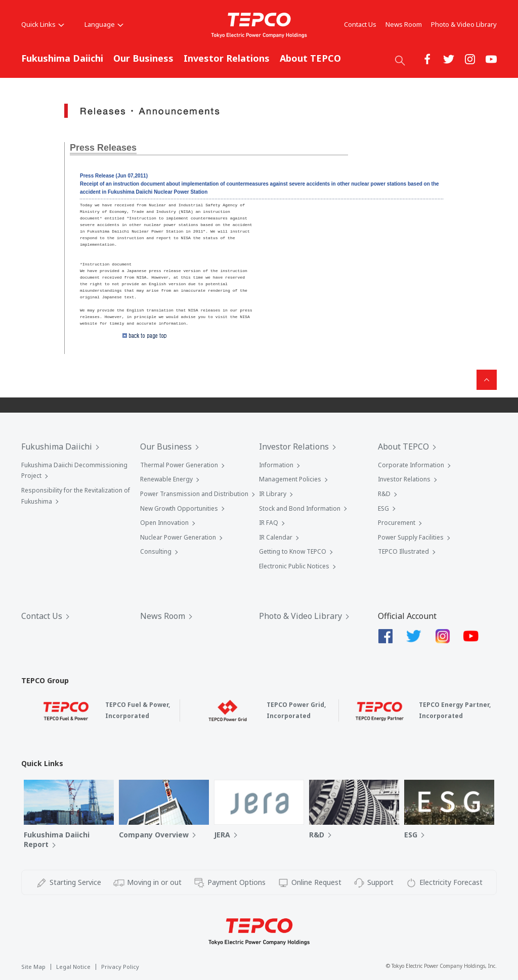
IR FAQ (269, 523)
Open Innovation (164, 523)
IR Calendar (276, 537)
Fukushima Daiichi (62, 58)
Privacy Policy (120, 967)
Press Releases (103, 148)
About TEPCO (310, 58)
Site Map (33, 967)
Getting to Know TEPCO (293, 551)
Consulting (156, 551)
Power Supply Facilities (411, 537)
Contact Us (360, 24)
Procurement (397, 523)
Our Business (143, 58)
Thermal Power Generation (179, 465)
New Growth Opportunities (179, 508)
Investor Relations (227, 58)
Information (276, 465)
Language (104, 24)
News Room (404, 24)
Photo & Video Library (464, 24)
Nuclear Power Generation (178, 537)
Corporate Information (411, 465)
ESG (383, 508)
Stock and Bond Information (300, 508)
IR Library (273, 494)
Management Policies (290, 479)
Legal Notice (73, 967)
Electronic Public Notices (294, 566)
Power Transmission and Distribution (194, 494)
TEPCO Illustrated (403, 551)
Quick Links (43, 24)
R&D (384, 494)
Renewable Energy (166, 479)
